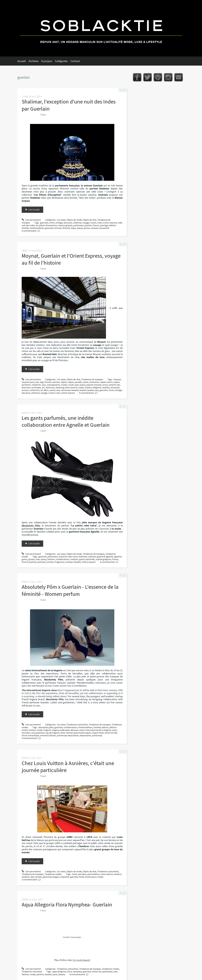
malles (88, 387)
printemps (97, 735)
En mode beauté (81, 960)
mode (40, 730)
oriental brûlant (48, 735)
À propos (47, 61)
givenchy (47, 877)
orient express (110, 223)
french (25, 562)
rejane (71, 382)
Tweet (43, 115)
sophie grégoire (103, 559)
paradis (78, 382)
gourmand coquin (83, 733)
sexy (33, 733)
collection (35, 390)
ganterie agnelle (105, 557)
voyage (86, 223)
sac (37, 382)
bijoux (80, 228)
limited (97, 727)
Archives (34, 61)
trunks (64, 385)
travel (93, 223)
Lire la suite (34, 210)
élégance (97, 387)
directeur (26, 387)
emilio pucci (91, 877)
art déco (44, 390)
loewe (101, 877)
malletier (36, 385)
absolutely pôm (46, 727)
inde (120, 223)
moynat (117, 379)
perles (87, 228)
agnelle (118, 557)
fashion (51, 559)
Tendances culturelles (77, 724)
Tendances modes (53, 874)
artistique (36, 387)
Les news (61, 220)
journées (82, 874)
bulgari (56, 877)
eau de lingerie (52, 733)
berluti (39, 877)
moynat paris (28, 382)
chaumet (65, 877)
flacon (96, 225)
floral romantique (30, 735)
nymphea (77, 971)
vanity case (55, 390)
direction (50, 387)
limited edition (37, 228)
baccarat (68, 223)
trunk (71, 385)
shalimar (77, 223)
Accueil (22, 61)
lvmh (52, 223)
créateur (92, 557)
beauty (62, 974)
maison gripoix (65, 225)
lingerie (47, 730)
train (100, 223)
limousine (94, 382)
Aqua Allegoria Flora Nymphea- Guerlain (67, 905)
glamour (49, 228)
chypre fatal (98, 733)
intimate (26, 733)
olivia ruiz (97, 971)
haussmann (85, 735)
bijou (74, 228)
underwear (65, 730)
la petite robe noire (68, 557)
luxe (77, 385)
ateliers (118, 874)
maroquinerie (53, 385)
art (43, 387)
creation (74, 559)
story (105, 385)
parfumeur (78, 225)
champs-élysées (73, 562)
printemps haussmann (68, 735)
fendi (82, 877)
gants (25, 559)
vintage (59, 223)
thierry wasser (89, 562)
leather (106, 387)
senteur (50, 562)
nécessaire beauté (70, 390)
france (115, 559)
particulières (93, 874)
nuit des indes (28, 225)
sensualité (104, 228)
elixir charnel (67, 733)
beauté (83, 390)
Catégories (61, 61)
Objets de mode (74, 220)
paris (115, 730)
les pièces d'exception (46, 225)
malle (81, 387)
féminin (66, 228)
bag (42, 382)
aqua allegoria (59, 971)
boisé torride (111, 733)
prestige (104, 225)
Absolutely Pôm (31, 525)
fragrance (60, 562)
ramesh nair (114, 385)
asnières (26, 877)
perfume (41, 562)
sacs (44, 385)
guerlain (44, 223)
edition (105, 727)
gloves (32, 559)
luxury (82, 385)
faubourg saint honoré (66, 387)
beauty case (93, 390)
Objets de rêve (90, 220)
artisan (25, 390)
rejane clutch (106, 382)
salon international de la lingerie (95, 730)
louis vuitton (107, 874)
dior (33, 877)
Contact (75, 61)
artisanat (115, 387)
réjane (64, 382)
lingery (55, 730)
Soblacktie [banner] (101, 28)
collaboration (62, 559)
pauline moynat (94, 385)
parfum (88, 225)
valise (86, 382)
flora (69, 971)
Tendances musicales (32, 971)
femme (58, 228)
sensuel (94, 228)
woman (56, 382)
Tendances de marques (92, 379)
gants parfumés (87, 559)
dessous (75, 730)
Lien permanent (31, 220)
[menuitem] (23, 61)
